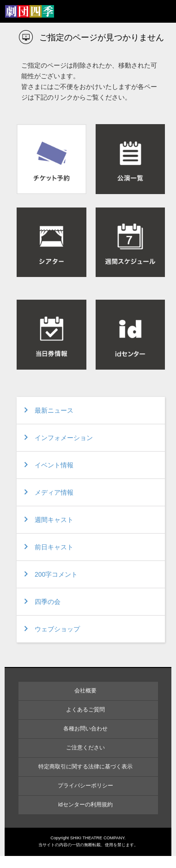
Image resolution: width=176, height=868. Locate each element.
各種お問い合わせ (85, 729)
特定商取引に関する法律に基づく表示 (85, 767)
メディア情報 (54, 492)
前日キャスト (54, 547)
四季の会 (48, 602)
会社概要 (85, 691)
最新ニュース (54, 410)
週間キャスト (54, 520)
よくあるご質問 (85, 710)
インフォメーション (64, 438)
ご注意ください (85, 748)
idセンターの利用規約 (85, 805)
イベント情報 (54, 465)
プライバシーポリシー (85, 786)
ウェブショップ (57, 629)
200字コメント (56, 574)
